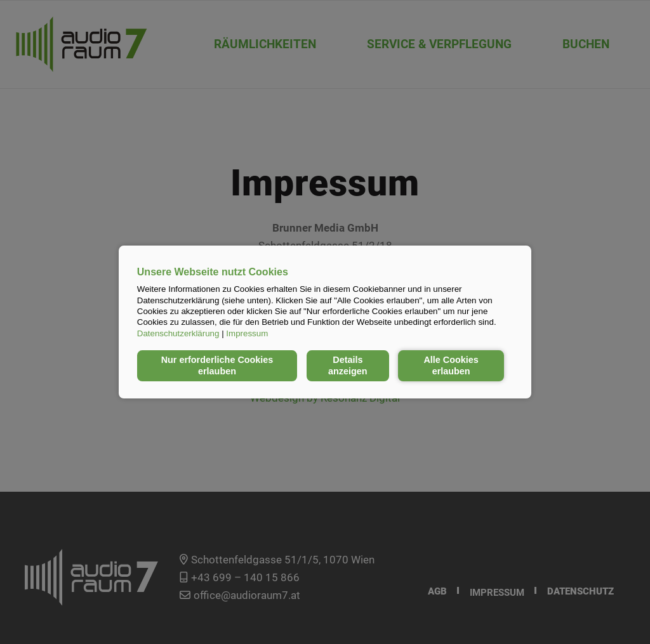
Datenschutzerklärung (178, 333)
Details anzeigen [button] (348, 366)
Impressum (247, 333)
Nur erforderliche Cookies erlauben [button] (217, 366)
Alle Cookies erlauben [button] (451, 366)
